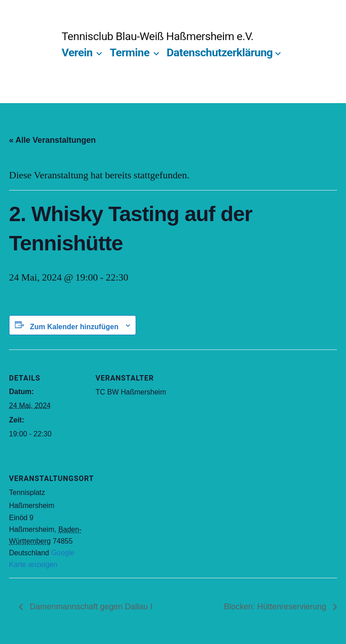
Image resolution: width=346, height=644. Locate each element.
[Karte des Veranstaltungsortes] (143, 512)
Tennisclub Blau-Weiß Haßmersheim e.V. (158, 36)
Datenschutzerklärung (220, 52)
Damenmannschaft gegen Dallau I (90, 607)
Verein (77, 52)
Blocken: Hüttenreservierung (276, 607)
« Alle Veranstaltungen (52, 140)
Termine (129, 52)
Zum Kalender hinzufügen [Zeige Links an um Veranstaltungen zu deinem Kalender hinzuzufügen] (74, 327)
